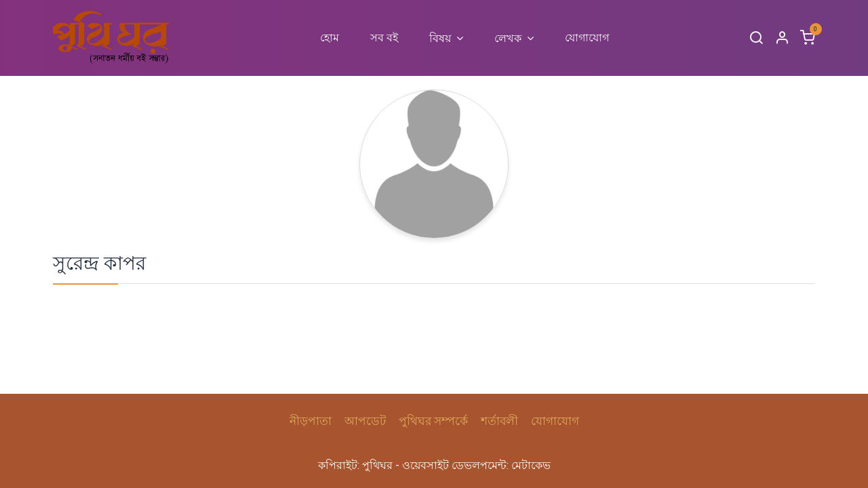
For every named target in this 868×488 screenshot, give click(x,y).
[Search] (756, 38)
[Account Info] (782, 38)
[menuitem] (330, 38)
